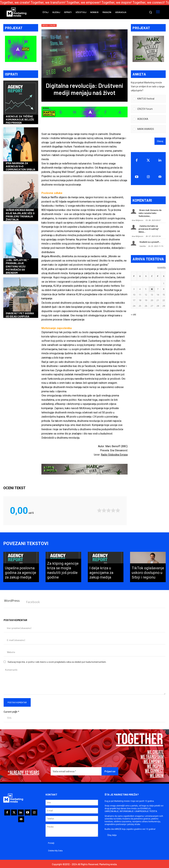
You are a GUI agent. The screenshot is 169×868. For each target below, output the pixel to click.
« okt (134, 315)
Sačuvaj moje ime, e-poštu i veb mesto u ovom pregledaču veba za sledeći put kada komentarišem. (57, 661)
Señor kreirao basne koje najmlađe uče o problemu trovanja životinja (20, 215)
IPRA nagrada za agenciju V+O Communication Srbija (21, 166)
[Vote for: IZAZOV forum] (148, 109)
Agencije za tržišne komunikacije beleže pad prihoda (20, 120)
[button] (151, 12)
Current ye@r (11, 711)
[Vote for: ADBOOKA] (148, 119)
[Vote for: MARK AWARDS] (148, 129)
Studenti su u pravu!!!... (150, 242)
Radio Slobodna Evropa (114, 455)
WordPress (12, 600)
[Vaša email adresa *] (76, 771)
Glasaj (160, 142)
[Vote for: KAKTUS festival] (148, 99)
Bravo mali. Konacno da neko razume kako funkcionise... (150, 213)
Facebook (33, 601)
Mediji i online (49, 25)
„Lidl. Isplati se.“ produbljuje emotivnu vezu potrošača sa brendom (17, 267)
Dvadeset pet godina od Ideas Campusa (20, 315)
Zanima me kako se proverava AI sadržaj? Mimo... (149, 229)
